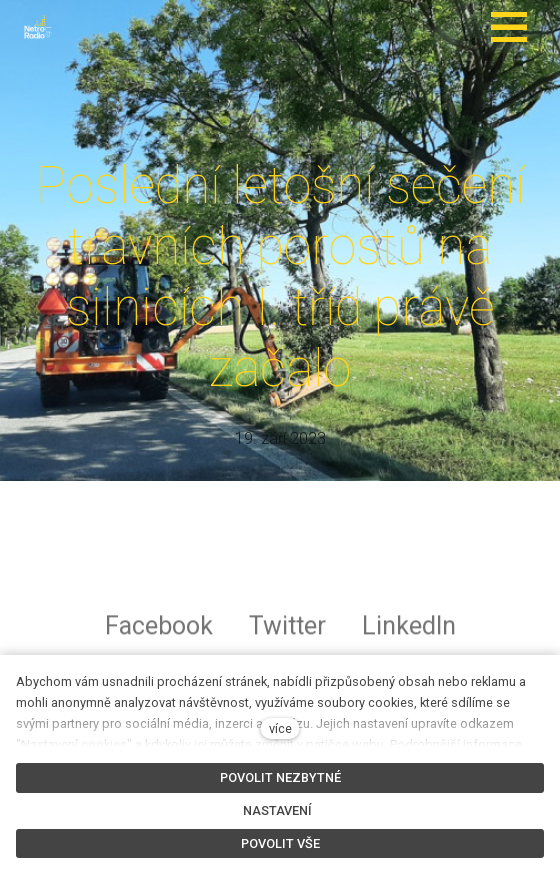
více (280, 728)
